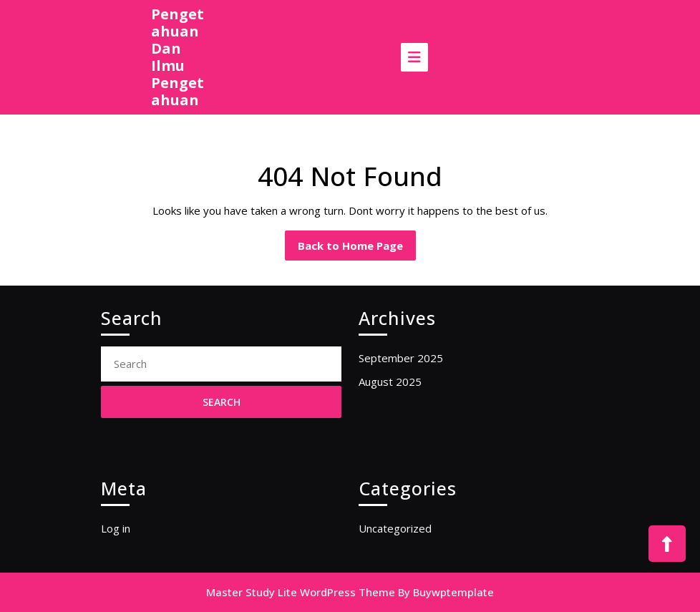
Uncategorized (395, 528)
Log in (116, 528)
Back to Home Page (357, 249)
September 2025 (401, 358)
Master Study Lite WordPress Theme (301, 592)
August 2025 (390, 382)
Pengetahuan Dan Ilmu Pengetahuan (178, 57)
